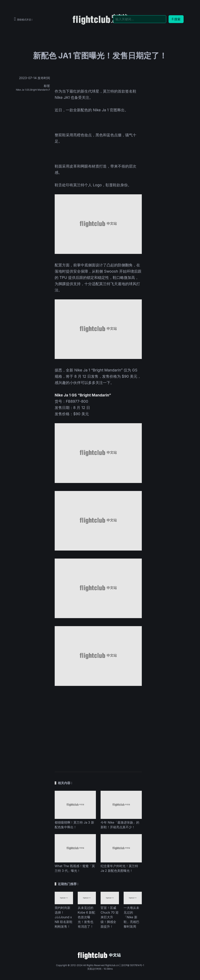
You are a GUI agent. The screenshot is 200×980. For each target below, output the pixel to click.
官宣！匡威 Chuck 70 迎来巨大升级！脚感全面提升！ (110, 917)
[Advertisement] (98, 727)
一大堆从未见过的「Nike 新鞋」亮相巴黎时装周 (131, 917)
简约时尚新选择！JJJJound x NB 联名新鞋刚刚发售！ (64, 917)
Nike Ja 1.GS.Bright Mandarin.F (33, 90)
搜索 (176, 19)
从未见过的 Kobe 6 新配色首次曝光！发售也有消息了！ (87, 917)
